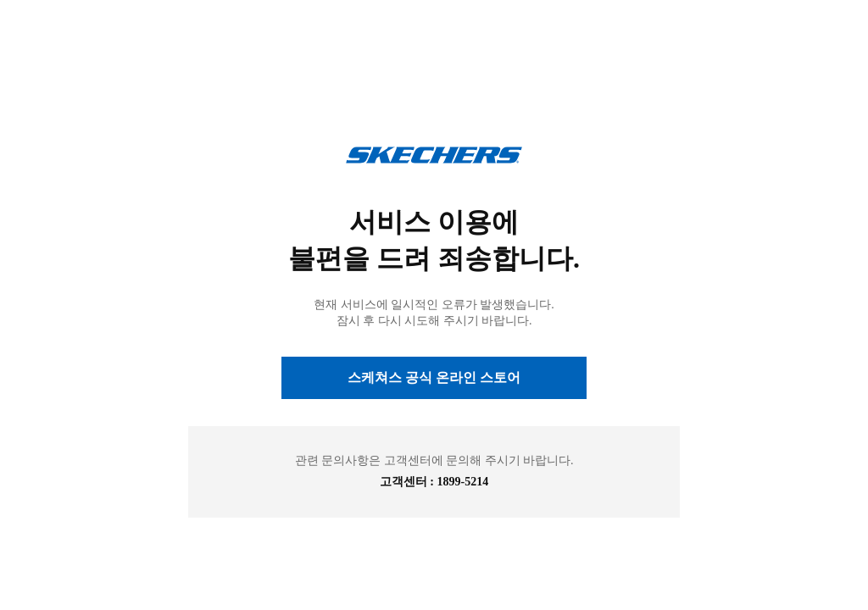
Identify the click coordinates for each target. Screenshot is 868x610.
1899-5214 (463, 482)
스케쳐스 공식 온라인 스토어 (434, 377)
